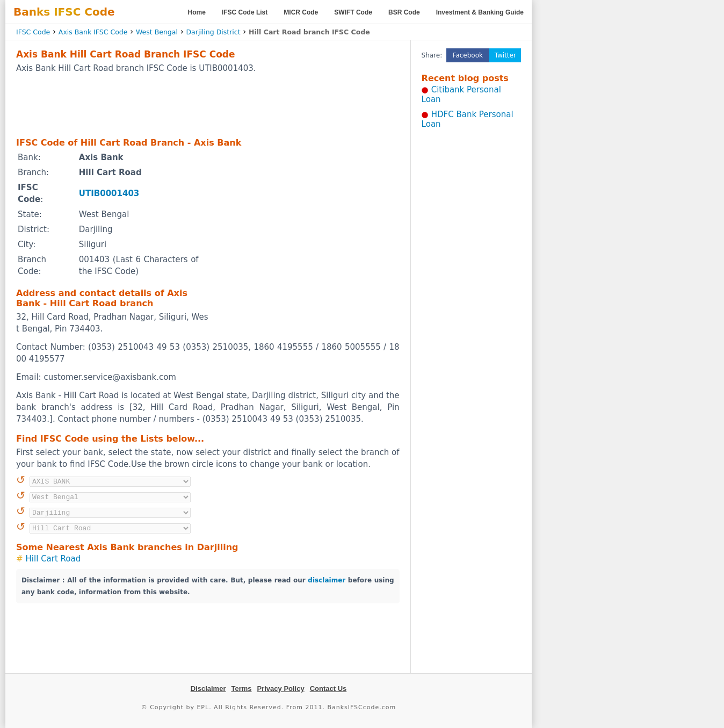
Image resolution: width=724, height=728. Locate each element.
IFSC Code (33, 32)
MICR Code (301, 12)
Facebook (468, 55)
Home (197, 12)
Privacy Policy (281, 689)
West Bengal (157, 32)
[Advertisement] (208, 105)
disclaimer (327, 580)
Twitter (505, 55)
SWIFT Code (353, 12)
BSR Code (404, 12)
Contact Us (328, 689)
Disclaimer (208, 689)
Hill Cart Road (53, 559)
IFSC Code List (245, 12)
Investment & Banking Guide (480, 12)
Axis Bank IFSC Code (93, 32)
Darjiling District (213, 32)
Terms (241, 689)
